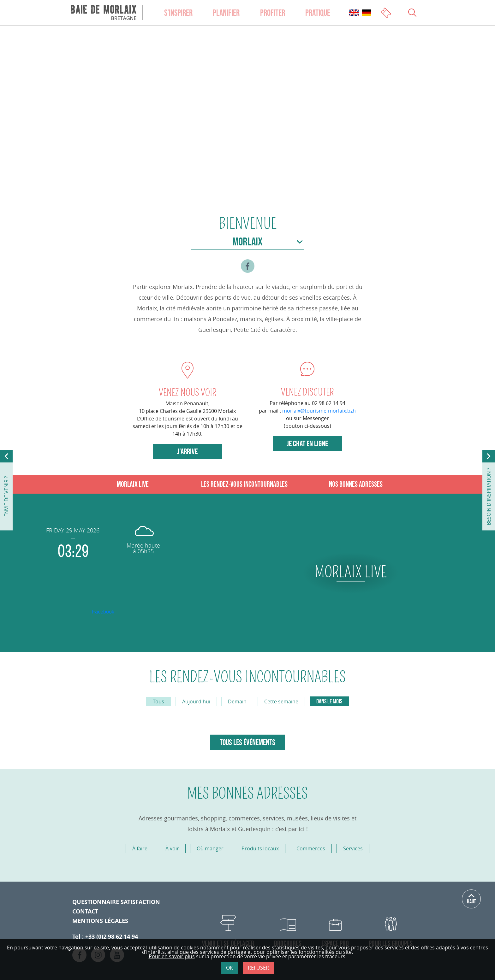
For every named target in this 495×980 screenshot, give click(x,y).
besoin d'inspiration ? (489, 496)
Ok (230, 968)
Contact (85, 911)
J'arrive (187, 451)
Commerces (311, 848)
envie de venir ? (6, 496)
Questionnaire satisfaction (116, 902)
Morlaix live (133, 484)
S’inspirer (178, 13)
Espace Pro (335, 943)
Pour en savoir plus (172, 956)
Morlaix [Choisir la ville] (247, 241)
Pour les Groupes (391, 943)
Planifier (226, 13)
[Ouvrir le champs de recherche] (412, 13)
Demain (237, 701)
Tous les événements (247, 742)
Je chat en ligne (307, 443)
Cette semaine (281, 701)
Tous (158, 701)
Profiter (273, 13)
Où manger (210, 848)
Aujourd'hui (196, 701)
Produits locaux (260, 848)
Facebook (103, 612)
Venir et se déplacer (228, 943)
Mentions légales (100, 921)
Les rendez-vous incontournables (244, 484)
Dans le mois (329, 701)
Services (353, 848)
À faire (140, 848)
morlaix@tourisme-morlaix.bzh (319, 411)
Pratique (318, 13)
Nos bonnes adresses (356, 484)
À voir (172, 848)
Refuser (258, 968)
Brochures (288, 943)
